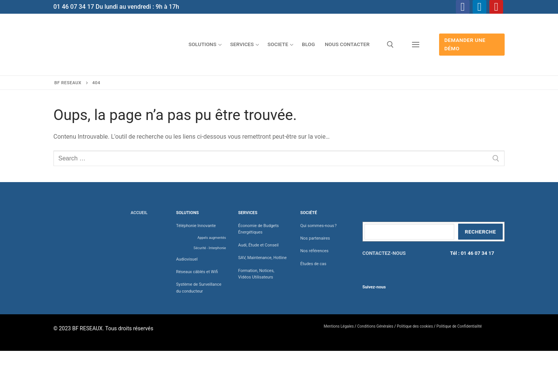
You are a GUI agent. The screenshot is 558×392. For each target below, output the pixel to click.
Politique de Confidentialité (459, 326)
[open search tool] (390, 45)
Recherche (480, 232)
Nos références (314, 251)
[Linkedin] (479, 7)
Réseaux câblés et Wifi (197, 272)
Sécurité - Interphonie (210, 248)
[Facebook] (463, 7)
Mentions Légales (339, 326)
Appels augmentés (212, 238)
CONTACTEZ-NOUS (384, 253)
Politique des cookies (415, 326)
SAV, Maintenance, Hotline (262, 258)
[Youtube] (496, 7)
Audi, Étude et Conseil (258, 245)
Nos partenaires (315, 238)
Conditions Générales (375, 326)
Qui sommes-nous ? (318, 226)
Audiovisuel (187, 259)
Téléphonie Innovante (196, 226)
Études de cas (313, 264)
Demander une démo (465, 44)
